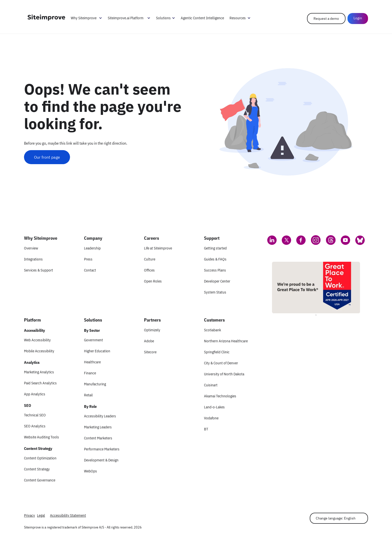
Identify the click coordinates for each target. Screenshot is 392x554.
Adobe (149, 341)
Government (93, 340)
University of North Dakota (224, 374)
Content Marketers (98, 438)
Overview (31, 248)
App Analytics (35, 394)
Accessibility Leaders (100, 416)
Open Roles (153, 281)
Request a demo (326, 19)
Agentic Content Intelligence (202, 18)
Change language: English (336, 518)
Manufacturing (95, 384)
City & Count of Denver (221, 363)
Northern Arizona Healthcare (226, 341)
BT (206, 429)
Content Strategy (37, 469)
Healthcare (92, 362)
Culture (150, 259)
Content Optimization (40, 458)
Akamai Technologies (220, 396)
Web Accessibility (37, 340)
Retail (88, 395)
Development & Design (101, 460)
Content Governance (40, 480)
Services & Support (38, 270)
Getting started (215, 248)
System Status (215, 292)
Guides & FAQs (215, 259)
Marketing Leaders (98, 427)
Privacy (29, 515)
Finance (90, 373)
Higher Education (97, 351)
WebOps (90, 471)
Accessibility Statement (68, 515)
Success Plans (215, 270)
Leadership (92, 248)
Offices (149, 270)
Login (358, 18)
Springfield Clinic (217, 352)
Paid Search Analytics (40, 383)
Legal (41, 515)
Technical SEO (35, 415)
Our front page (47, 157)
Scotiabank (212, 330)
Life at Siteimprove (158, 248)
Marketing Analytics (39, 372)
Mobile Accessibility (39, 351)
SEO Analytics (35, 426)
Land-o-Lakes (214, 407)
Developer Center (217, 281)
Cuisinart (211, 385)
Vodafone (211, 418)
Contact (90, 270)
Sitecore (150, 352)
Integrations (33, 259)
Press (88, 259)
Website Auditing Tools (41, 437)
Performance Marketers (102, 449)
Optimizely (152, 330)
